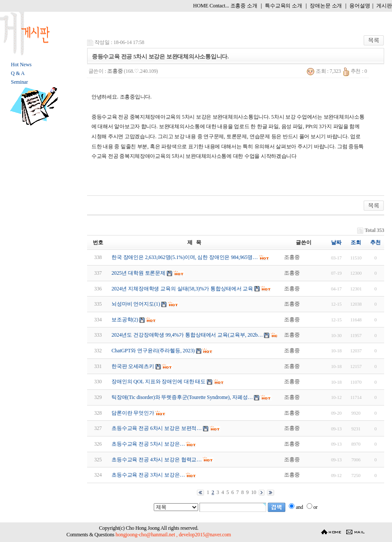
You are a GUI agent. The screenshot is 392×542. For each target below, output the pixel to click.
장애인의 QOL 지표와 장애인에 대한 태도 (159, 382)
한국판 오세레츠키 (133, 366)
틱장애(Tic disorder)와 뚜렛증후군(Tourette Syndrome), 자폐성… (182, 397)
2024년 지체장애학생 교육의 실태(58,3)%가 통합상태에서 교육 (182, 289)
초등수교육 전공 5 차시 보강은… (148, 444)
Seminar (19, 82)
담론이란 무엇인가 (133, 413)
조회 (356, 242)
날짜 (336, 242)
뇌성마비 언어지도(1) (136, 304)
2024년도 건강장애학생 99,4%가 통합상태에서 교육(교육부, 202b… (187, 335)
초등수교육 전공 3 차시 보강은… (148, 475)
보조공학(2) (125, 320)
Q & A (18, 73)
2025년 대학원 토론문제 (139, 273)
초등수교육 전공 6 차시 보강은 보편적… (157, 428)
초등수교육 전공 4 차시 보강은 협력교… (157, 460)
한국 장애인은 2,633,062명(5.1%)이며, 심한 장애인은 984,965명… (185, 257)
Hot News (21, 65)
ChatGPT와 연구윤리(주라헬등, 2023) (153, 351)
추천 (375, 242)
